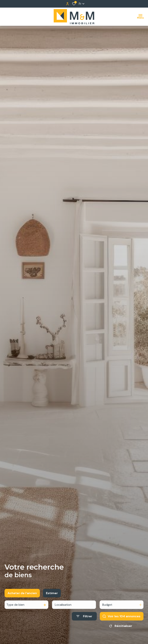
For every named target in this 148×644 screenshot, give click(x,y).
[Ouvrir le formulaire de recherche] (84, 619)
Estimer (52, 596)
